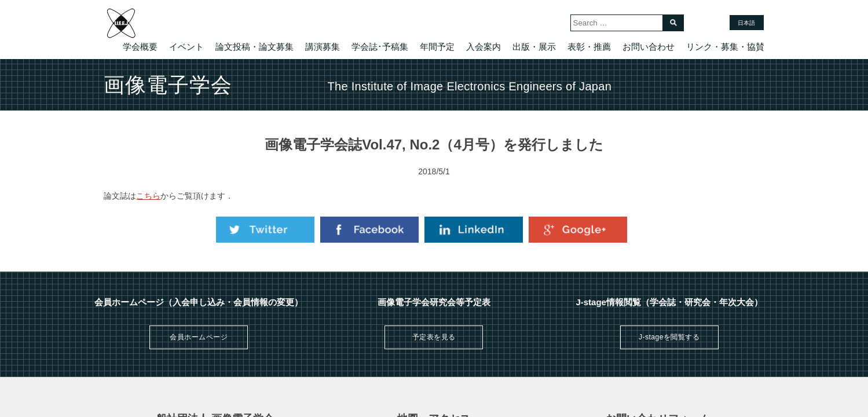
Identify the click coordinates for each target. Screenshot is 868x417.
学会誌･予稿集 (380, 47)
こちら (148, 196)
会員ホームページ (199, 337)
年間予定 (437, 47)
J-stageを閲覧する (669, 337)
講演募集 (323, 47)
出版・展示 (534, 47)
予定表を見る (434, 337)
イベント (186, 47)
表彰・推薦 (589, 47)
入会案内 (484, 47)
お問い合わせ (649, 47)
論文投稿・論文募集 (254, 47)
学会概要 (140, 47)
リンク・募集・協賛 (725, 47)
